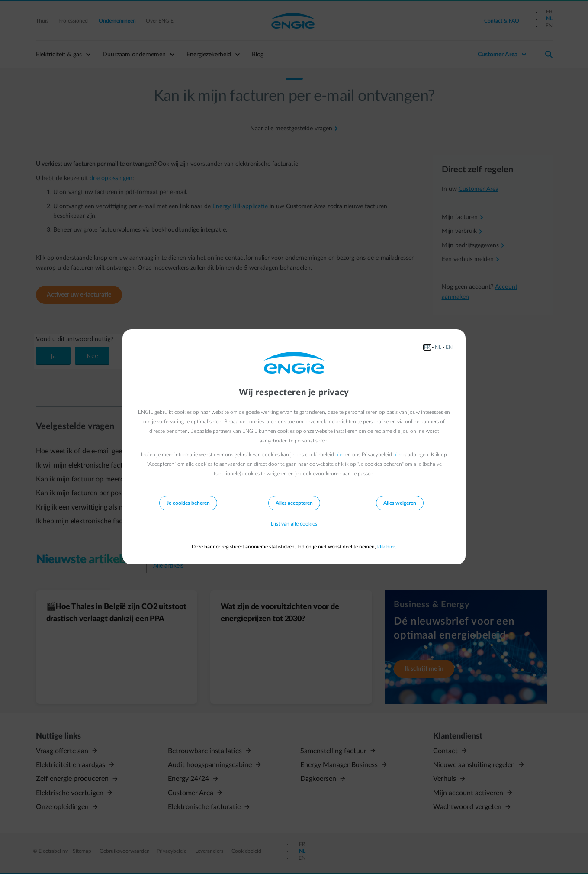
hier (340, 455)
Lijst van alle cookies (294, 524)
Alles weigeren (400, 503)
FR (427, 347)
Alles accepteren (294, 503)
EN (449, 347)
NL (438, 347)
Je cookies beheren (188, 503)
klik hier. (387, 547)
